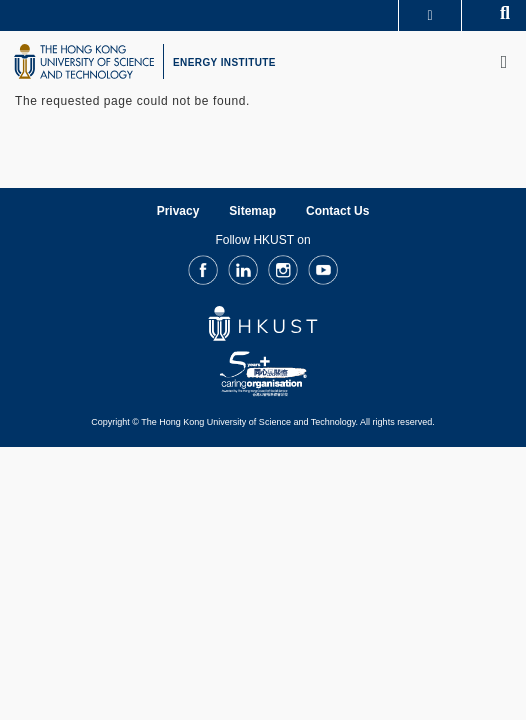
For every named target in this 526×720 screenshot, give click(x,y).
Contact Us (337, 211)
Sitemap (252, 211)
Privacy (178, 211)
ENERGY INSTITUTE (224, 62)
